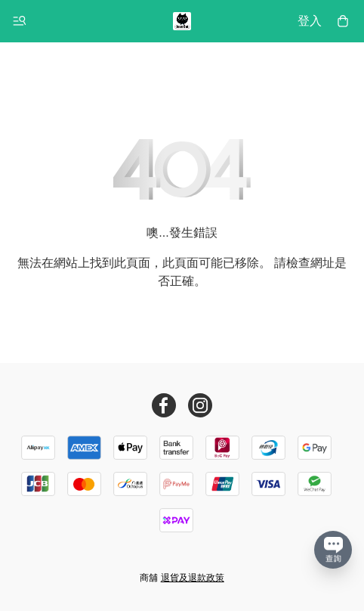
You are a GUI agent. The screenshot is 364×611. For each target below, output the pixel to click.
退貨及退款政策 (193, 578)
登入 (310, 21)
